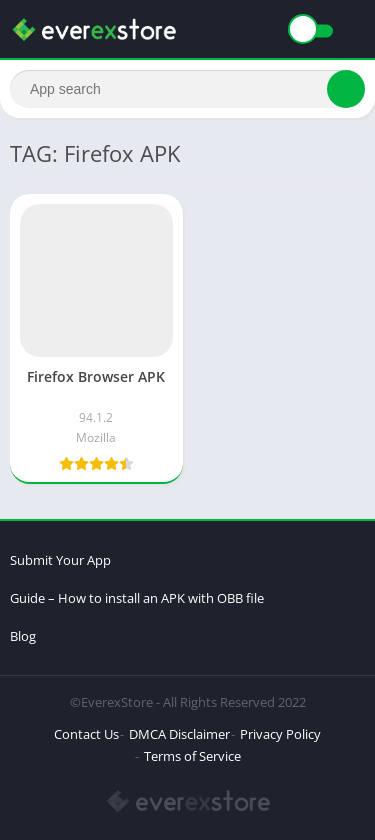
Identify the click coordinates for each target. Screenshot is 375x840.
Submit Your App (60, 560)
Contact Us (86, 734)
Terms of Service (192, 756)
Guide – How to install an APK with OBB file (137, 598)
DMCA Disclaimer (179, 734)
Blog (23, 636)
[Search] (187, 89)
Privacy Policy (280, 734)
